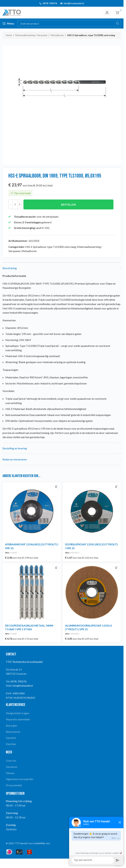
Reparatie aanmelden (18, 719)
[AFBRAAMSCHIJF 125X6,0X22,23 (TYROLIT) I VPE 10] (32, 511)
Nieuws (10, 773)
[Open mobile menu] (8, 23)
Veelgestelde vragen (17, 713)
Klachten (11, 744)
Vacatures (12, 767)
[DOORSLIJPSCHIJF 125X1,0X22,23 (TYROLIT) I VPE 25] (92, 511)
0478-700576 (50, 3)
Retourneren (13, 732)
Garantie (11, 738)
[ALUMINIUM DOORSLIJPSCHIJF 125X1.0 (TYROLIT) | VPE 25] (92, 592)
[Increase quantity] (20, 204)
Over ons (11, 761)
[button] (56, 487)
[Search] (69, 23)
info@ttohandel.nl (74, 3)
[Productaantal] (15, 204)
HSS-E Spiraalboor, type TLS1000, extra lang (91, 35)
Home (9, 35)
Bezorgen (11, 725)
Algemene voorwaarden (19, 779)
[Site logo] (12, 12)
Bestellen (68, 204)
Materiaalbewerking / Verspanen (31, 35)
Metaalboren (57, 35)
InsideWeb (39, 843)
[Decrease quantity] (10, 204)
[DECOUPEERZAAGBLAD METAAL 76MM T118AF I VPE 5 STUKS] (32, 592)
